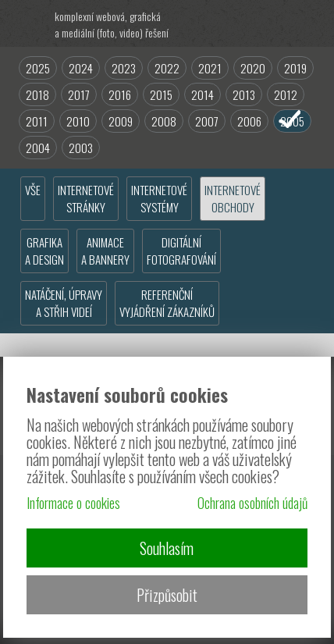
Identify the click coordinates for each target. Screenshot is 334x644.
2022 (167, 68)
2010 (78, 121)
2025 (38, 68)
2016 (120, 94)
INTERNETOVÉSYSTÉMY (159, 198)
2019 (295, 68)
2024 (81, 68)
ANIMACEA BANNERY (105, 251)
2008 (164, 121)
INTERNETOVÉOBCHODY (233, 198)
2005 (292, 121)
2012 (286, 94)
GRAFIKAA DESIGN (44, 251)
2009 (121, 121)
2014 (203, 94)
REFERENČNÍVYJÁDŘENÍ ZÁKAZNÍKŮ (167, 303)
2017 (79, 94)
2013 (244, 94)
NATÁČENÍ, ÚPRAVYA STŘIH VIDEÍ (64, 303)
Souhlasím (167, 548)
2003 (81, 148)
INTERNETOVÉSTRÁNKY (86, 198)
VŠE (33, 190)
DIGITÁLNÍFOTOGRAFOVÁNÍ (181, 251)
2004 (38, 148)
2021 (210, 68)
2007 (207, 121)
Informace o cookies (73, 503)
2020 (253, 68)
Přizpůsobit (167, 595)
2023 (124, 68)
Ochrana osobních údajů (252, 503)
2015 (161, 94)
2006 (249, 121)
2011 (37, 121)
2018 (37, 94)
